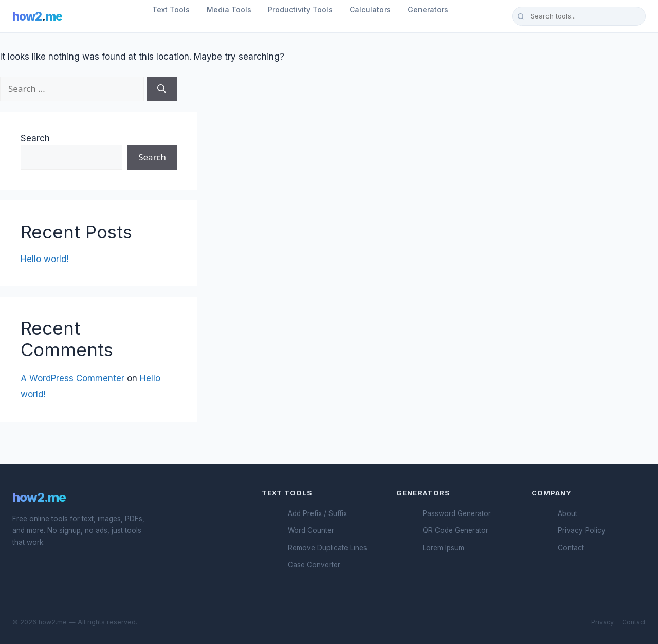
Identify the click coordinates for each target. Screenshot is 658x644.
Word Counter (311, 530)
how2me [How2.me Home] (37, 16)
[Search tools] (579, 16)
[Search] (162, 89)
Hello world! (44, 259)
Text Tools (171, 10)
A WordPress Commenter (72, 378)
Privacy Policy (582, 530)
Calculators (370, 10)
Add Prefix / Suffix (317, 513)
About (568, 513)
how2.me (39, 497)
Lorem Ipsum (443, 548)
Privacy (602, 622)
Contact (571, 548)
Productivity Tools (300, 10)
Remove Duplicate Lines (327, 548)
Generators (428, 10)
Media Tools (229, 10)
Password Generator (457, 513)
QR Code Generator (455, 530)
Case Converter (314, 565)
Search (35, 138)
